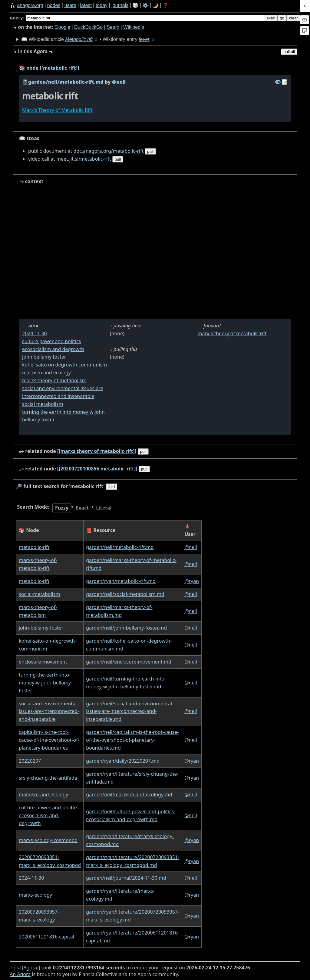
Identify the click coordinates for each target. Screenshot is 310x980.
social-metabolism (40, 594)
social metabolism (43, 404)
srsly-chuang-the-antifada (48, 778)
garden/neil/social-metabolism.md (125, 594)
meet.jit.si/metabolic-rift (84, 159)
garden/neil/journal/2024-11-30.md (126, 878)
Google (62, 27)
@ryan (192, 581)
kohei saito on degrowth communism (64, 365)
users (70, 5)
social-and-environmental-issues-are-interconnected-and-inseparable (49, 711)
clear (294, 18)
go (282, 18)
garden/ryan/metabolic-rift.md (121, 581)
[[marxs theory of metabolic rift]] (97, 451)
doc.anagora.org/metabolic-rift (108, 151)
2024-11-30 (31, 878)
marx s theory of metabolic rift (232, 333)
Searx (113, 27)
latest (86, 5)
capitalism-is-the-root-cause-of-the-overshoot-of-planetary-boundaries (49, 740)
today (102, 5)
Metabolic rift (79, 39)
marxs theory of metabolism (54, 380)
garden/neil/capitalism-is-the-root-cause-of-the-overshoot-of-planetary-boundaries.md (132, 740)
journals (120, 5)
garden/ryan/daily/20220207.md (123, 761)
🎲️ (135, 5)
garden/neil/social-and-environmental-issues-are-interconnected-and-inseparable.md (130, 711)
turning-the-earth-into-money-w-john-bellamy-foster (46, 683)
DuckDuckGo (88, 27)
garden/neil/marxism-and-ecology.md (129, 794)
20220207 (30, 761)
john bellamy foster (44, 357)
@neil (191, 547)
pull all (289, 52)
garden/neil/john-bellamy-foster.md (126, 628)
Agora (30, 968)
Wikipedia (134, 27)
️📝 (285, 82)
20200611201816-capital (46, 937)
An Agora (20, 974)
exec (271, 18)
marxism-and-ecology (43, 794)
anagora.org (30, 5)
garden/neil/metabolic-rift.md (66, 82)
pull (150, 151)
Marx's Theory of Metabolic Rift (57, 110)
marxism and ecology (46, 373)
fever (144, 39)
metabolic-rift (34, 547)
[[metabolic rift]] (59, 68)
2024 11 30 (35, 333)
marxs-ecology (35, 895)
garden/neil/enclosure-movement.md (129, 662)
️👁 (278, 82)
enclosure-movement (43, 662)
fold (112, 487)
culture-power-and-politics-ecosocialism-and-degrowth (49, 815)
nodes (54, 5)
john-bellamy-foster (41, 628)
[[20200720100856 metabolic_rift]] (97, 469)
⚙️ (145, 5)
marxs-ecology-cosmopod (48, 840)
